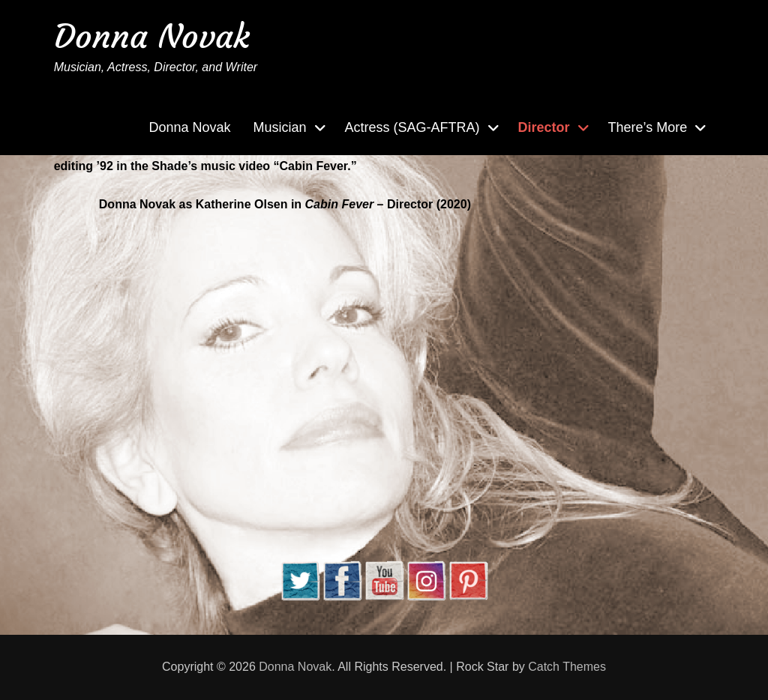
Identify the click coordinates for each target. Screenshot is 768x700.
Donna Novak (152, 36)
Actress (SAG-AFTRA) (412, 127)
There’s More (648, 127)
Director (544, 127)
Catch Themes (567, 667)
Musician (280, 127)
